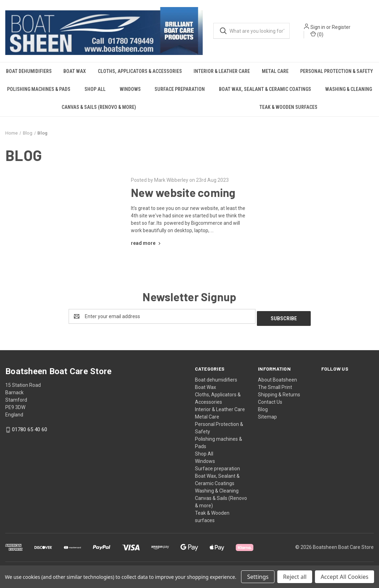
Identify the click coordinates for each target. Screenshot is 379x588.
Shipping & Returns (279, 392)
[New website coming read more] (147, 243)
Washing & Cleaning (349, 89)
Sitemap (267, 415)
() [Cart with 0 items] (317, 34)
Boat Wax (75, 71)
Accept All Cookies (345, 577)
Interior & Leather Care (222, 71)
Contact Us (270, 400)
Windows (130, 89)
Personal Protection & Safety (337, 71)
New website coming (183, 192)
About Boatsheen (277, 378)
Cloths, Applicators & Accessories (140, 71)
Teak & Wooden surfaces (288, 107)
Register (341, 27)
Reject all (295, 577)
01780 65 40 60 (30, 427)
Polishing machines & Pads (39, 89)
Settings (258, 577)
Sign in (318, 27)
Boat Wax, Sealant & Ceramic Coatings (265, 89)
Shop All (95, 89)
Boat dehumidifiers (29, 71)
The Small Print (275, 385)
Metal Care (275, 71)
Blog (263, 407)
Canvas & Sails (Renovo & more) (99, 107)
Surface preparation (180, 89)
